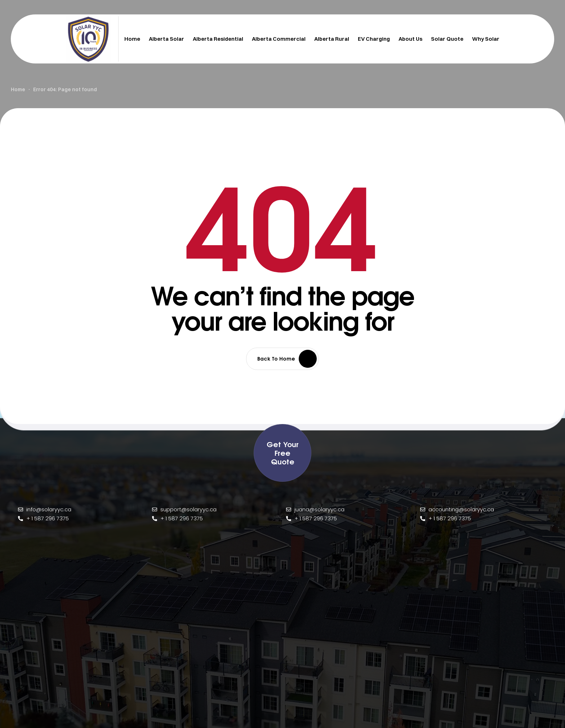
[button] (282, 453)
